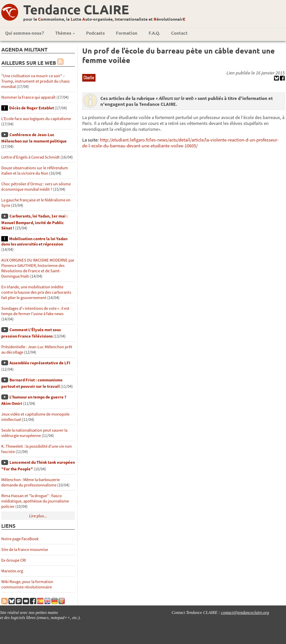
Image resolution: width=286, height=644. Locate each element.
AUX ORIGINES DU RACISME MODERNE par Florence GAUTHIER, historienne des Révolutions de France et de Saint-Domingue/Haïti (38, 268)
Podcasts (95, 33)
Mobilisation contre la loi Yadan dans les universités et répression (34, 241)
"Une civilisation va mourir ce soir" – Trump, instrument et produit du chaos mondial (35, 81)
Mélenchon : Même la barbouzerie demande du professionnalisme (31, 482)
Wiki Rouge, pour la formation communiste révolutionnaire (27, 584)
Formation (127, 33)
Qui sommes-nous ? (25, 33)
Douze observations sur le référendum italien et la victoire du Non (35, 171)
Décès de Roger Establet (32, 108)
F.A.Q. (154, 33)
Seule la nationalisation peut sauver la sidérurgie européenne (34, 433)
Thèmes (65, 33)
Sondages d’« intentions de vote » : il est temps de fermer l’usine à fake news (35, 311)
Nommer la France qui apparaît (28, 97)
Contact (179, 33)
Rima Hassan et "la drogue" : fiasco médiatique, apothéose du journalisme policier (35, 501)
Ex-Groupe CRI (14, 560)
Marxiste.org (12, 571)
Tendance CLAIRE (76, 9)
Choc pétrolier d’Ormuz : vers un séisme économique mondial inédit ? (36, 187)
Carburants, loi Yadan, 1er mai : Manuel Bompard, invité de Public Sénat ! (34, 222)
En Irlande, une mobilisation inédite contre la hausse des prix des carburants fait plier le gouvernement (36, 292)
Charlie (89, 78)
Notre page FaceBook (20, 539)
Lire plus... (38, 516)
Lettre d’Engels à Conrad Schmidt (31, 157)
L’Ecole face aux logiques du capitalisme (36, 119)
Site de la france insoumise (25, 550)
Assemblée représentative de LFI (40, 363)
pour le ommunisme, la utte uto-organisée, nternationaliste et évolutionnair (104, 19)
